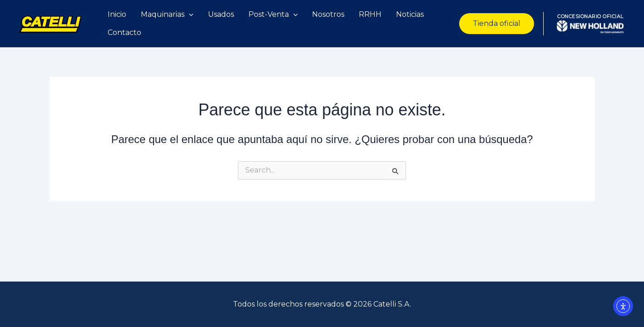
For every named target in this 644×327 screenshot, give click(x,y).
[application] (189, 15)
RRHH (370, 14)
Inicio (117, 14)
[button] (497, 24)
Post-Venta (273, 15)
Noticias (410, 14)
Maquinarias (167, 15)
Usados (221, 14)
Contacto (124, 32)
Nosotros (328, 14)
